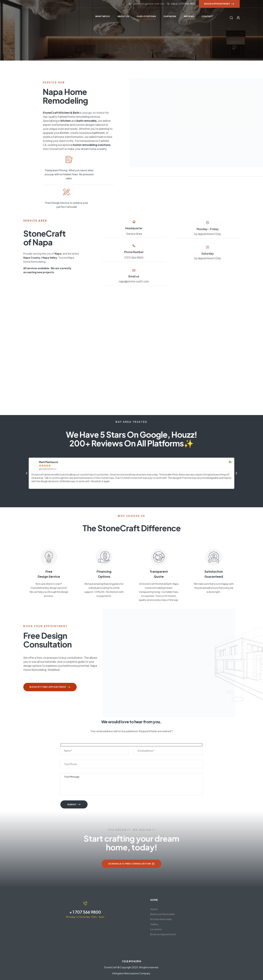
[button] (27, 473)
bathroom (98, 133)
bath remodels (87, 121)
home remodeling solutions (92, 145)
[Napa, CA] (131, 358)
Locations (156, 929)
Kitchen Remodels (163, 919)
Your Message (131, 784)
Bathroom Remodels (163, 914)
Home (154, 909)
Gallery (154, 924)
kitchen (66, 121)
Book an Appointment (163, 934)
